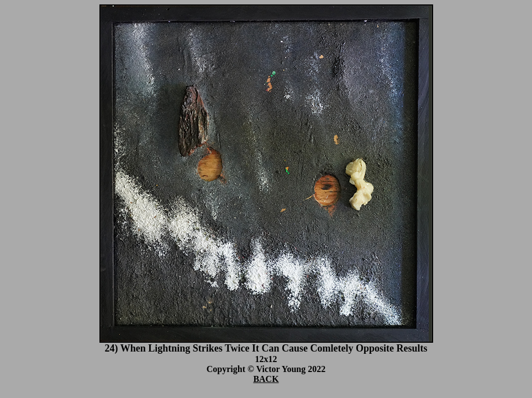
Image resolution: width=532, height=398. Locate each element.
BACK (266, 379)
